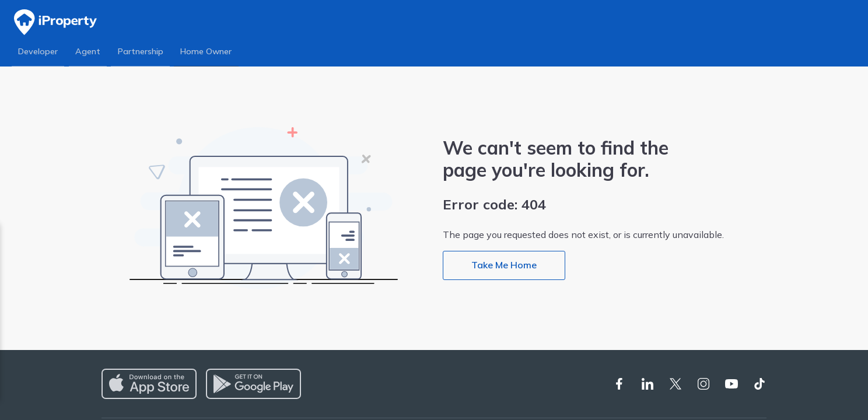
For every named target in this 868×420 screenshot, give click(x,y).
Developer (38, 52)
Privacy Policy (116, 306)
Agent (89, 52)
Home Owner (209, 52)
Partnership (142, 52)
